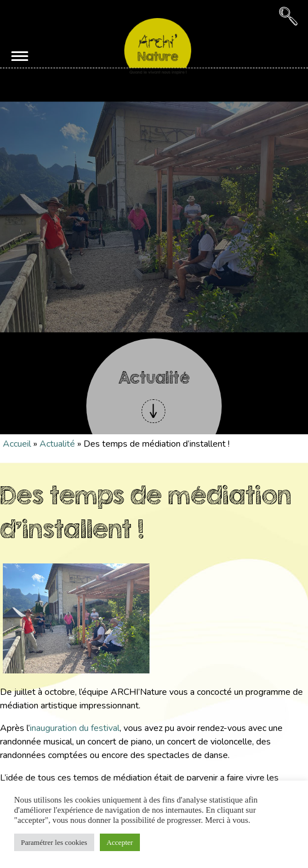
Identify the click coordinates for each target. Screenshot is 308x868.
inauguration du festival (75, 728)
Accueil (17, 444)
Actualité (57, 444)
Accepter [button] (120, 842)
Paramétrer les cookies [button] (54, 842)
